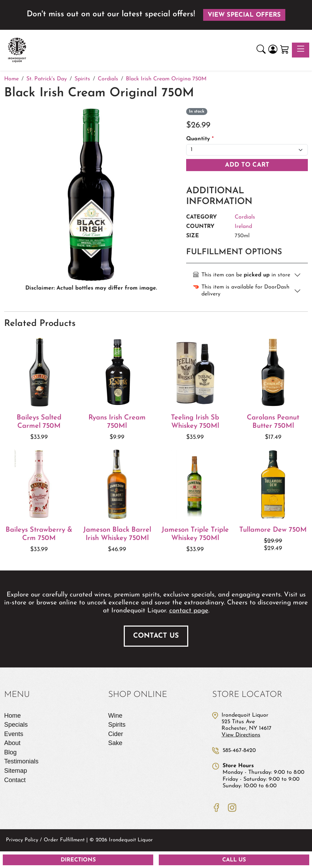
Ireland (243, 227)
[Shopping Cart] (285, 50)
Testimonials (21, 761)
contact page (189, 611)
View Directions (241, 735)
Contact (15, 780)
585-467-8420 (239, 751)
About (12, 743)
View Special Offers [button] (244, 15)
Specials (16, 725)
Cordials (245, 217)
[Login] (273, 50)
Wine (115, 716)
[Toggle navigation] (301, 50)
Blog (10, 752)
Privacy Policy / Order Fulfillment (45, 840)
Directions (78, 860)
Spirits (117, 725)
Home (12, 716)
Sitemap (16, 771)
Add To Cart (247, 165)
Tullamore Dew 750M (273, 530)
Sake (115, 743)
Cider (116, 734)
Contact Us (156, 636)
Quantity (200, 139)
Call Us (234, 860)
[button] (261, 50)
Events (14, 734)
